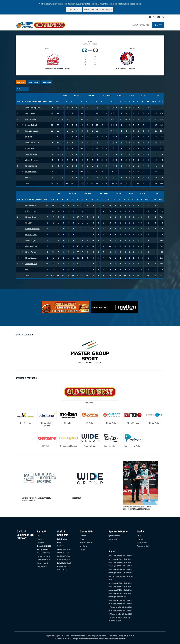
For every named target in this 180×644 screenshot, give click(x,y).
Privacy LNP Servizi (102, 636)
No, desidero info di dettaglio (97, 10)
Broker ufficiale (90, 446)
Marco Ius (29, 137)
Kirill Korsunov (30, 211)
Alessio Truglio (30, 240)
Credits (132, 636)
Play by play (34, 82)
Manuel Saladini (31, 258)
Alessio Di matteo (32, 160)
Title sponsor (90, 402)
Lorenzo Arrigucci (31, 166)
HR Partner (90, 423)
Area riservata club (141, 25)
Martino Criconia (31, 172)
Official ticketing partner (47, 424)
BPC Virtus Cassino (125, 68)
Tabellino (47, 82)
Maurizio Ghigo (30, 217)
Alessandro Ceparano (33, 107)
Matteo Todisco (31, 252)
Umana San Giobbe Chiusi (57, 68)
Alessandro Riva (31, 264)
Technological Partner (69, 446)
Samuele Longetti (32, 154)
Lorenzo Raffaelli (31, 125)
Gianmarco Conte (31, 246)
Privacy (92, 636)
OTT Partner (47, 446)
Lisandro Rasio (30, 119)
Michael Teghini (31, 205)
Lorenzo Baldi (30, 148)
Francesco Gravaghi (32, 131)
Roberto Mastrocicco (32, 229)
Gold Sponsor (26, 423)
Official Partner (111, 423)
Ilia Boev (28, 223)
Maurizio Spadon (31, 235)
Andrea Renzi (30, 113)
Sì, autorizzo (73, 10)
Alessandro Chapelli (32, 142)
